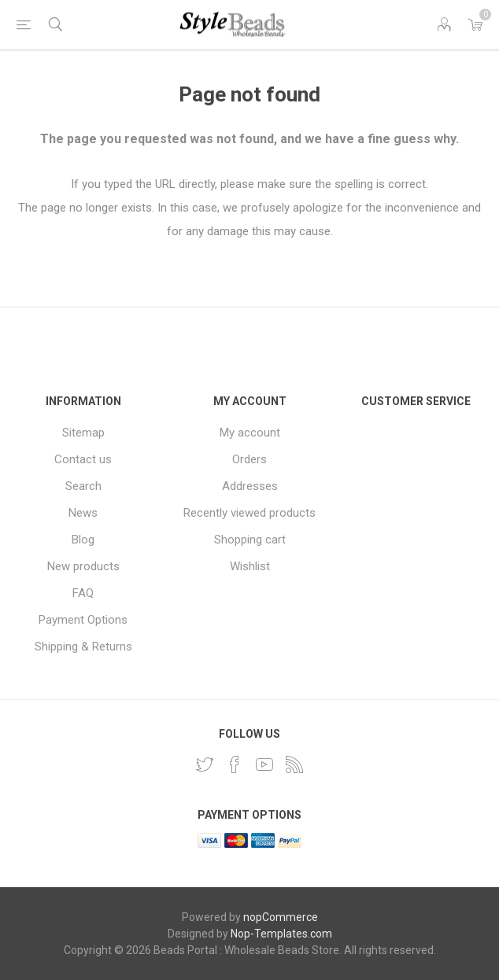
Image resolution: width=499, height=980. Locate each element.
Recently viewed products (249, 513)
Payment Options (83, 620)
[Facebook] (235, 764)
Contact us (83, 459)
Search (83, 486)
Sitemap (83, 433)
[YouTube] (264, 764)
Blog (83, 540)
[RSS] (294, 764)
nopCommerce (281, 917)
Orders (249, 459)
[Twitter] (205, 764)
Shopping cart (250, 540)
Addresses (250, 486)
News (83, 513)
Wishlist (250, 566)
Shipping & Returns (83, 647)
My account (250, 433)
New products (83, 566)
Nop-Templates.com (281, 934)
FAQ (83, 593)
